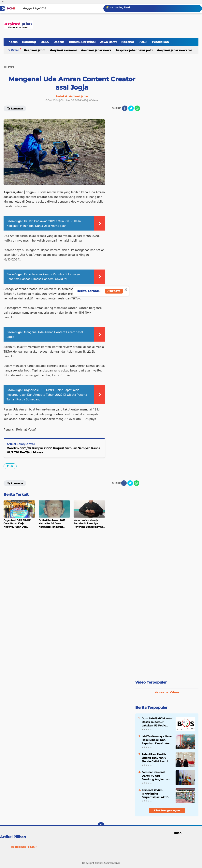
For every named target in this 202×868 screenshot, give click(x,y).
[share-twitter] (131, 108)
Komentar (15, 483)
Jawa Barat (108, 42)
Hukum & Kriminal (82, 42)
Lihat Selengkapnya (167, 810)
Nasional (128, 42)
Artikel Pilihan (13, 837)
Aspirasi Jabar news (97, 50)
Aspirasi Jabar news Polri (135, 50)
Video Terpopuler (151, 682)
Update (114, 291)
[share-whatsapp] (137, 108)
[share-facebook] (125, 108)
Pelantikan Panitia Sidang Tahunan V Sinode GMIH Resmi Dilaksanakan (155, 758)
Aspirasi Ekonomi (64, 50)
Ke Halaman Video (167, 692)
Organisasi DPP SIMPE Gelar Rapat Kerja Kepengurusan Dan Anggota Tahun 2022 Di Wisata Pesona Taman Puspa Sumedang (47, 395)
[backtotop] (101, 826)
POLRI (143, 42)
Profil (10, 466)
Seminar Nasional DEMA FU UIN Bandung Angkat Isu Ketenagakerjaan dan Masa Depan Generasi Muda (156, 776)
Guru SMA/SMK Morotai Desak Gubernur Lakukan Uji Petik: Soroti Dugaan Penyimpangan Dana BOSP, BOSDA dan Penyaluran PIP (157, 722)
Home (11, 8)
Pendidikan (160, 42)
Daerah (59, 42)
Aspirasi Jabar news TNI (175, 50)
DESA (45, 42)
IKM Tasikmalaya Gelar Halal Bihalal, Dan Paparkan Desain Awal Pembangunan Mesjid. (157, 740)
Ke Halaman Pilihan (24, 847)
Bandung (29, 42)
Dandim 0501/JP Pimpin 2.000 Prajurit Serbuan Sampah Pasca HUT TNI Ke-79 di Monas (53, 450)
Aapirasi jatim (36, 50)
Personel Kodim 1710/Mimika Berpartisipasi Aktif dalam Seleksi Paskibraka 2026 (155, 794)
